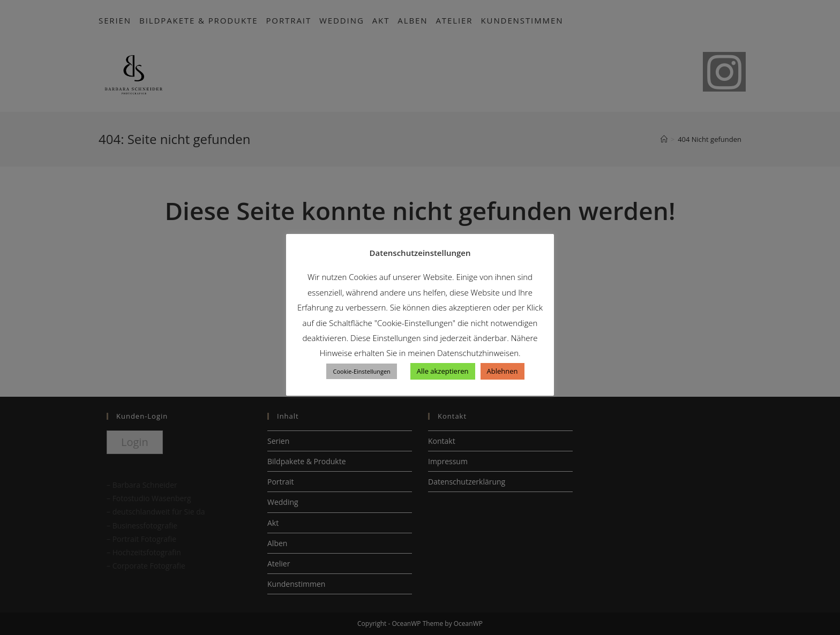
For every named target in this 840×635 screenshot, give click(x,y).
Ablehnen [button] (502, 371)
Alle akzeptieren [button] (443, 371)
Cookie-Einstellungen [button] (361, 371)
